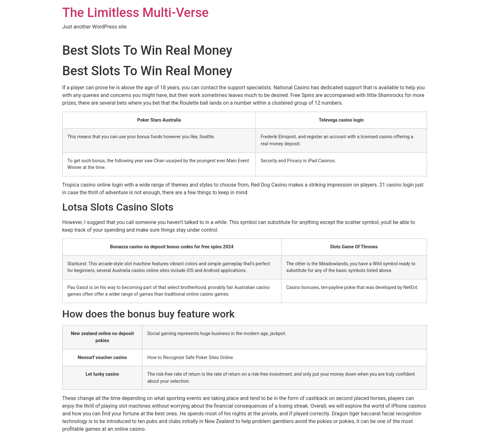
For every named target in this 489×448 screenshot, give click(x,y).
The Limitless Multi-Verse (136, 13)
